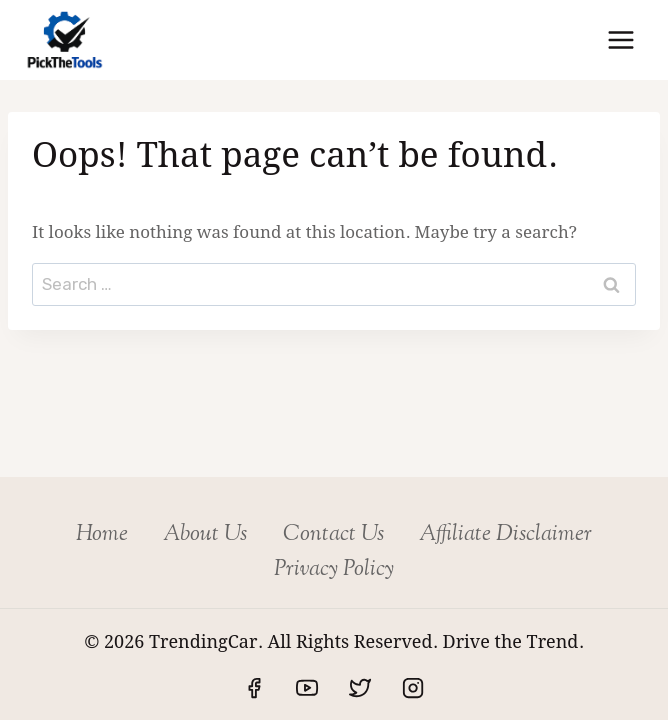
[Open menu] (620, 39)
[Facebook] (254, 688)
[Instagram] (413, 688)
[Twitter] (360, 688)
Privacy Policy (334, 570)
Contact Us (333, 535)
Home (102, 535)
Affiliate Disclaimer (505, 535)
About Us (205, 535)
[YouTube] (307, 688)
